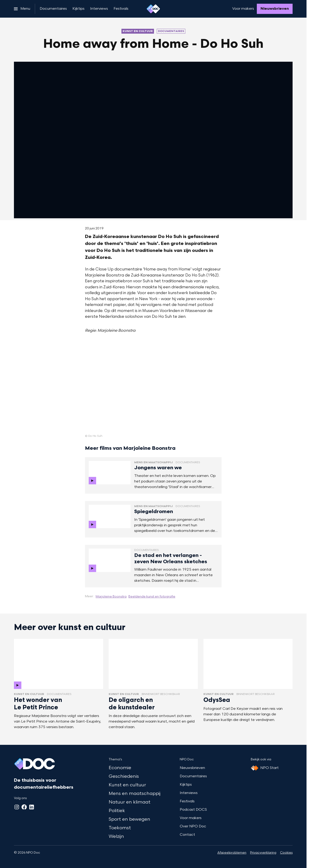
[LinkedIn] (32, 807)
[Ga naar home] (153, 9)
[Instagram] (17, 807)
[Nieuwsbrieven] (275, 9)
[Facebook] (24, 807)
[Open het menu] (22, 9)
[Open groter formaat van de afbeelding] (153, 388)
